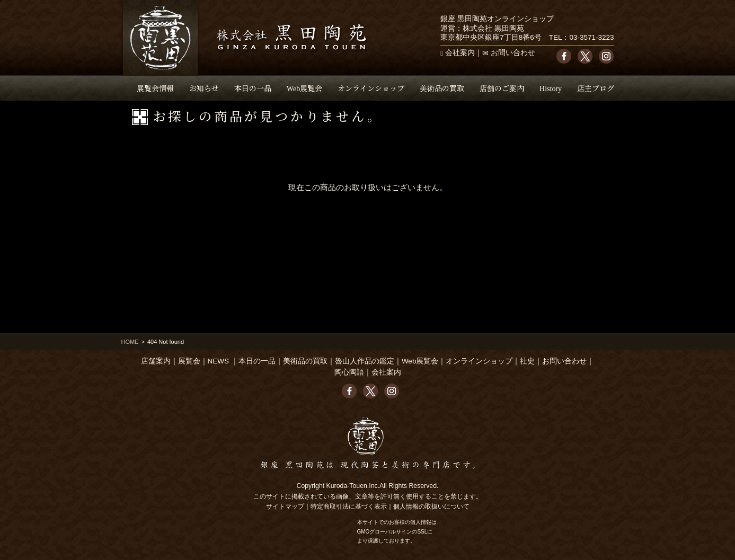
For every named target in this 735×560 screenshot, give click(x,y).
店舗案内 (156, 361)
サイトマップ (285, 506)
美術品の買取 (442, 88)
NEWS (219, 361)
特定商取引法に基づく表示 (349, 506)
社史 (527, 361)
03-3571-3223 (591, 37)
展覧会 (189, 361)
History (551, 88)
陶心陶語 (349, 372)
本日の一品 (253, 88)
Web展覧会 (304, 88)
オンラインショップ (371, 88)
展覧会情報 (155, 88)
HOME (130, 342)
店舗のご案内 (502, 88)
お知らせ (204, 88)
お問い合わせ (513, 53)
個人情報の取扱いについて (431, 506)
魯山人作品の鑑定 (365, 361)
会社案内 (460, 53)
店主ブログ (596, 88)
